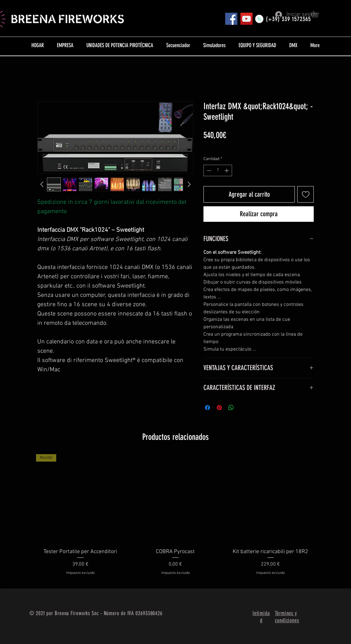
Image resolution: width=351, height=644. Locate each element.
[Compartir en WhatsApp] (231, 408)
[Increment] (227, 170)
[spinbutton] (218, 170)
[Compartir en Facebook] (207, 408)
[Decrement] (208, 170)
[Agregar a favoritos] (305, 194)
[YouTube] (246, 19)
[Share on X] (243, 408)
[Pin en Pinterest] (219, 408)
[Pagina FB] (231, 19)
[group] (175, 519)
